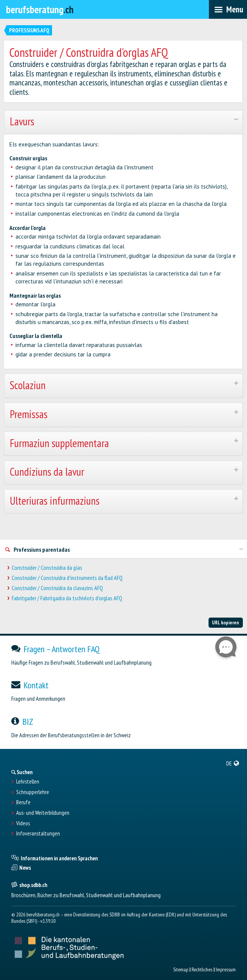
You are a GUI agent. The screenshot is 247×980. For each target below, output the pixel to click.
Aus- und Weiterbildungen (43, 813)
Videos (23, 823)
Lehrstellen (28, 782)
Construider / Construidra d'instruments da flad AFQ (67, 578)
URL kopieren (226, 622)
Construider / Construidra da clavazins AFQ (57, 588)
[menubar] (228, 9)
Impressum (226, 969)
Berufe (23, 802)
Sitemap (181, 969)
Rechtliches (202, 969)
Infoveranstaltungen (38, 834)
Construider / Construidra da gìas (47, 568)
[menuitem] (233, 763)
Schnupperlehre (33, 792)
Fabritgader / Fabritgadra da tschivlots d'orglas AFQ (67, 598)
